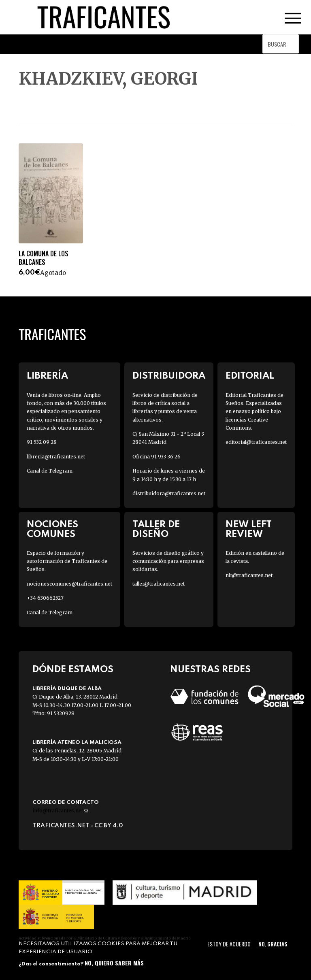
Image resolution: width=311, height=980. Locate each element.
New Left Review (249, 529)
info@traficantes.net (60, 811)
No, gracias (273, 944)
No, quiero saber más (114, 963)
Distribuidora (169, 376)
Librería (47, 376)
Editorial (250, 376)
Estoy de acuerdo (229, 944)
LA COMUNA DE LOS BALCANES (44, 258)
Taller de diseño (156, 529)
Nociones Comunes (52, 529)
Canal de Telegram (50, 471)
